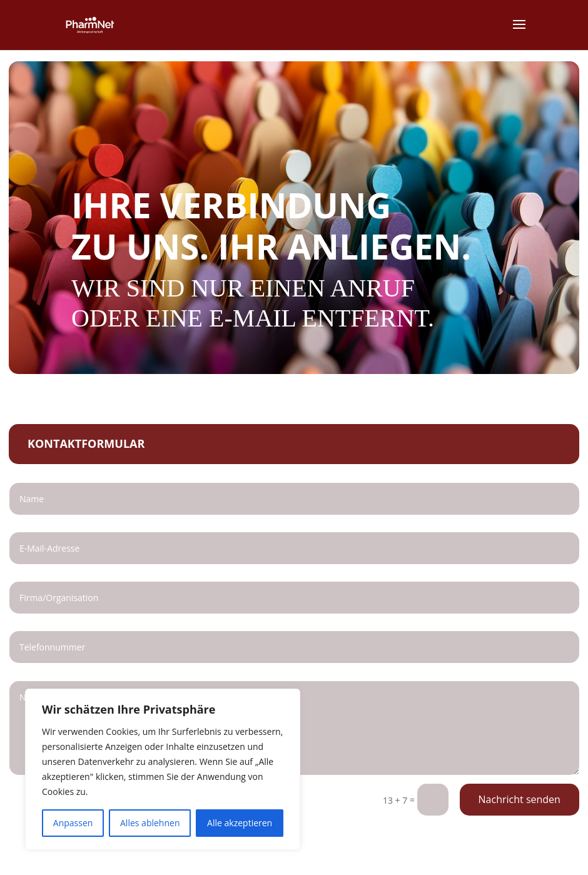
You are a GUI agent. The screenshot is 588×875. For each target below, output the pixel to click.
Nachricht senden (520, 799)
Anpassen (73, 823)
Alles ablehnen (150, 823)
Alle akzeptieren (240, 823)
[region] (163, 769)
